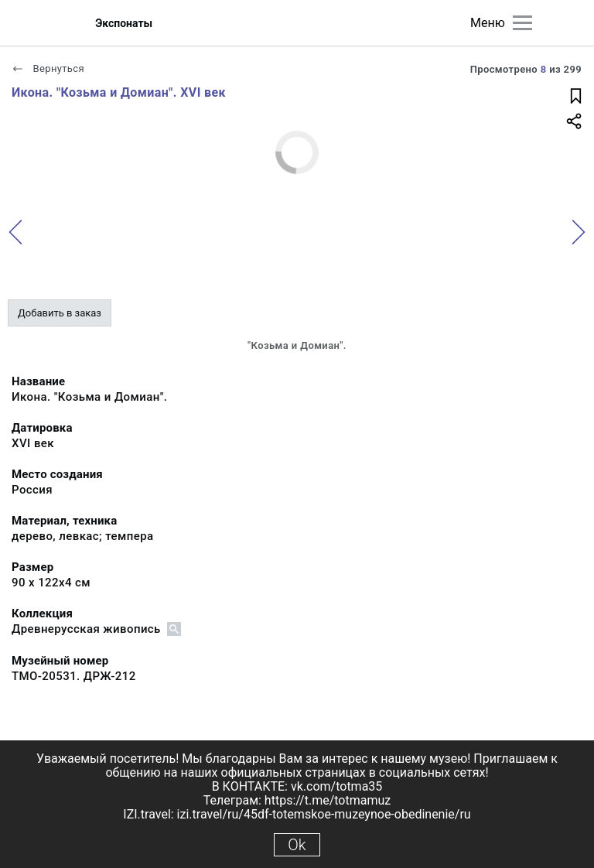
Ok (297, 845)
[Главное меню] (522, 23)
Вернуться (48, 68)
